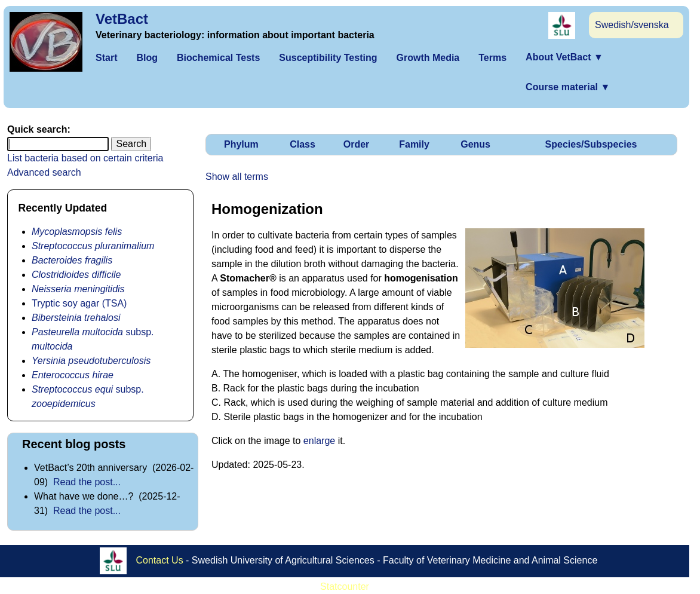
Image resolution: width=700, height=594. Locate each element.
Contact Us (160, 560)
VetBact (122, 19)
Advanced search (44, 172)
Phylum (241, 144)
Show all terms (237, 177)
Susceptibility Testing (328, 58)
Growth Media (428, 58)
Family (414, 144)
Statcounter (345, 587)
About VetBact (564, 57)
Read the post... (87, 482)
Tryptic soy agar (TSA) (79, 303)
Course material (568, 87)
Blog (147, 58)
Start (106, 58)
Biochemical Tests (218, 58)
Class (303, 144)
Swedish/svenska (632, 25)
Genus (475, 144)
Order (357, 144)
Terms (492, 58)
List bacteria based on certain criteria (85, 158)
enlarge (319, 441)
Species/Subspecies (591, 144)
